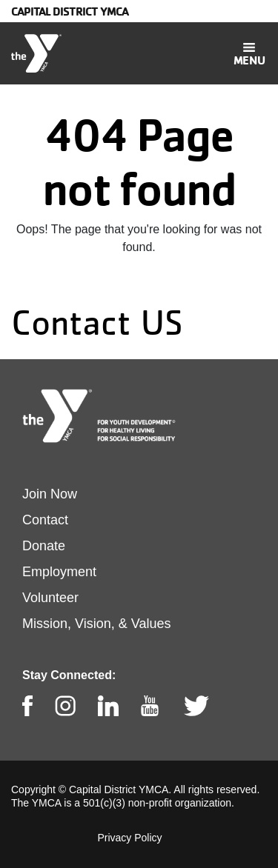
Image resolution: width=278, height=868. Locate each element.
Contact (45, 520)
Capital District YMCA (70, 11)
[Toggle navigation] (249, 53)
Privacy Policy (129, 838)
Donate (44, 546)
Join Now (50, 494)
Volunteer (50, 598)
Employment (59, 572)
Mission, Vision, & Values (96, 624)
